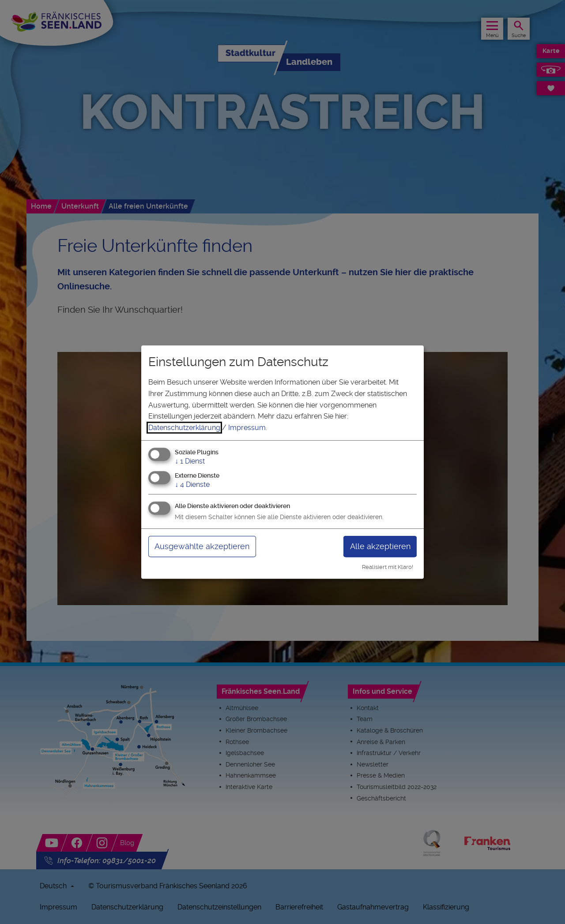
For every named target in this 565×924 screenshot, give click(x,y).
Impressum (247, 428)
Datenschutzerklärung (184, 428)
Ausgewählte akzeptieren (202, 546)
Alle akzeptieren (380, 546)
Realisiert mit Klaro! (388, 567)
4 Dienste (192, 484)
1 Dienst (190, 462)
